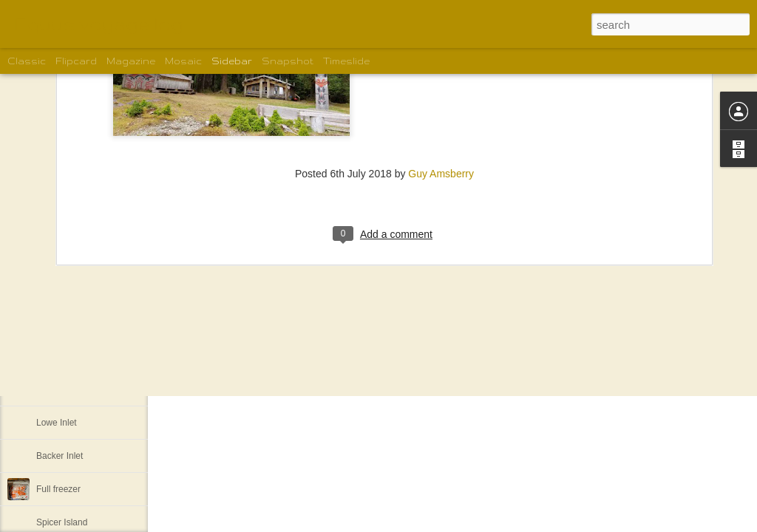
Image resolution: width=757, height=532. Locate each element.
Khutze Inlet (60, 389)
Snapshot (288, 61)
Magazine (131, 61)
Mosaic (183, 61)
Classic (27, 61)
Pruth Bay (56, 323)
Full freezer (58, 489)
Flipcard (76, 61)
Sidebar (232, 61)
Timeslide (346, 61)
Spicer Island (62, 522)
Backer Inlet (60, 456)
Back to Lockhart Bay (78, 356)
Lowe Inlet (57, 423)
